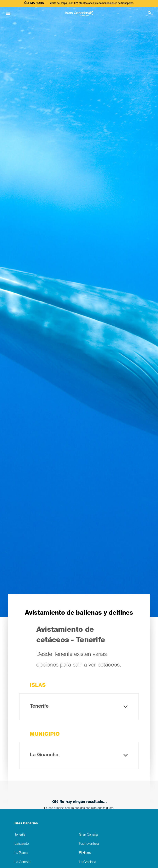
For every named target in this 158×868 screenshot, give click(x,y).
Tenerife (20, 835)
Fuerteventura (89, 844)
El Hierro (85, 853)
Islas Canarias (26, 824)
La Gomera (22, 862)
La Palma (21, 853)
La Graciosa (88, 862)
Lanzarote (22, 844)
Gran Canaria (88, 835)
